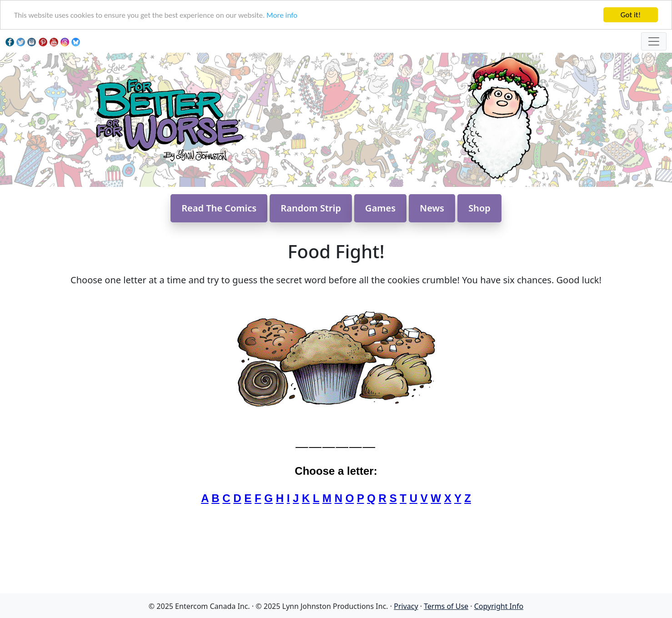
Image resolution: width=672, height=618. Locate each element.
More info (282, 15)
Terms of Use (446, 606)
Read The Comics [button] (219, 208)
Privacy (406, 606)
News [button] (432, 208)
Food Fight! (336, 251)
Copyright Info (499, 606)
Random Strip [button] (311, 208)
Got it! (631, 15)
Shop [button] (479, 208)
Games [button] (380, 208)
